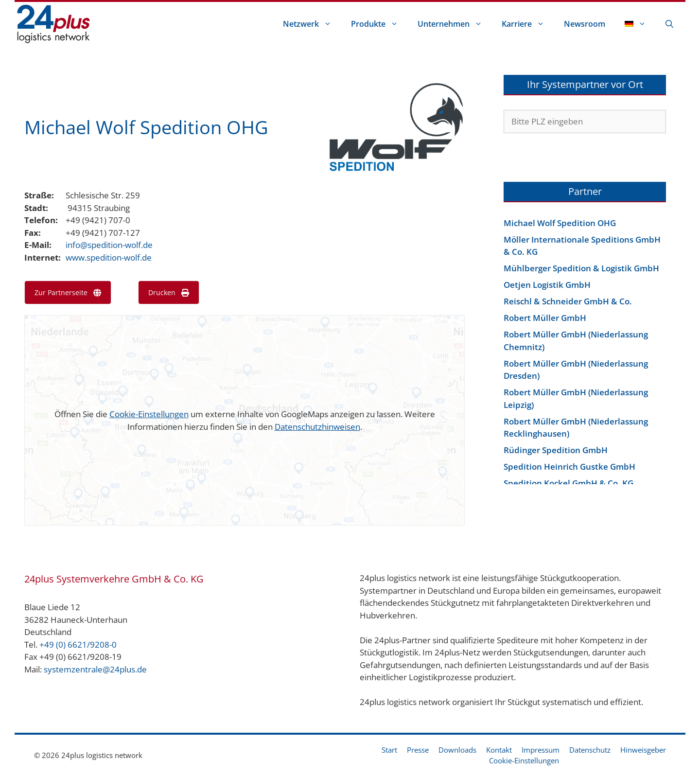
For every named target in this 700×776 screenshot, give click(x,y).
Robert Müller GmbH (545, 318)
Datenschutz (590, 750)
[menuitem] (635, 24)
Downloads (457, 750)
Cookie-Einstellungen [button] (524, 760)
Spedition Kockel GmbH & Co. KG (569, 483)
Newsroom (585, 24)
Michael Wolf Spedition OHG (560, 223)
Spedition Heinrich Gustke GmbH (569, 467)
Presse (418, 750)
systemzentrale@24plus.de (95, 669)
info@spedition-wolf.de (109, 245)
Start (389, 750)
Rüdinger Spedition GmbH (556, 450)
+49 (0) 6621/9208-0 (78, 644)
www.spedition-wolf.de (109, 257)
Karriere (528, 24)
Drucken (169, 292)
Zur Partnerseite (68, 292)
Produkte (379, 24)
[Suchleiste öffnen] (669, 24)
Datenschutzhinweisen (317, 427)
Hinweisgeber (643, 750)
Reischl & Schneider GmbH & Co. (568, 301)
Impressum (541, 750)
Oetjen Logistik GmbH (547, 285)
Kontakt (499, 750)
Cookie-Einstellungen (149, 414)
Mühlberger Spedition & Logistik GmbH (581, 268)
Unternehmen (455, 24)
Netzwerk (312, 24)
